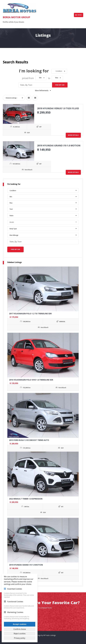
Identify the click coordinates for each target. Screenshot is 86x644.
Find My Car (60, 84)
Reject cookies (20, 633)
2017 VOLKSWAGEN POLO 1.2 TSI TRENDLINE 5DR (30, 312)
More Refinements (43, 90)
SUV (20, 132)
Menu (79, 15)
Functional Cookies (15, 601)
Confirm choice (20, 629)
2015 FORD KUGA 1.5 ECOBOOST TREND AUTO (29, 439)
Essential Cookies (15, 588)
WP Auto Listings (49, 634)
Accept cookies (20, 624)
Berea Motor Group (16, 17)
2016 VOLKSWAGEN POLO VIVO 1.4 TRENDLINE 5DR (31, 379)
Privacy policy (20, 638)
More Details (73, 135)
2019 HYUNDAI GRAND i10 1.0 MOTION (58, 145)
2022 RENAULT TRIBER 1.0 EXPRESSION (26, 498)
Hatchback (20, 169)
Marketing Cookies (15, 612)
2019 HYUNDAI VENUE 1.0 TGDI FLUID (58, 108)
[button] (59, 71)
